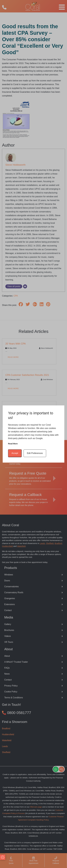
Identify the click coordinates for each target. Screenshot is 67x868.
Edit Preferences (35, 453)
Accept (15, 453)
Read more (13, 444)
